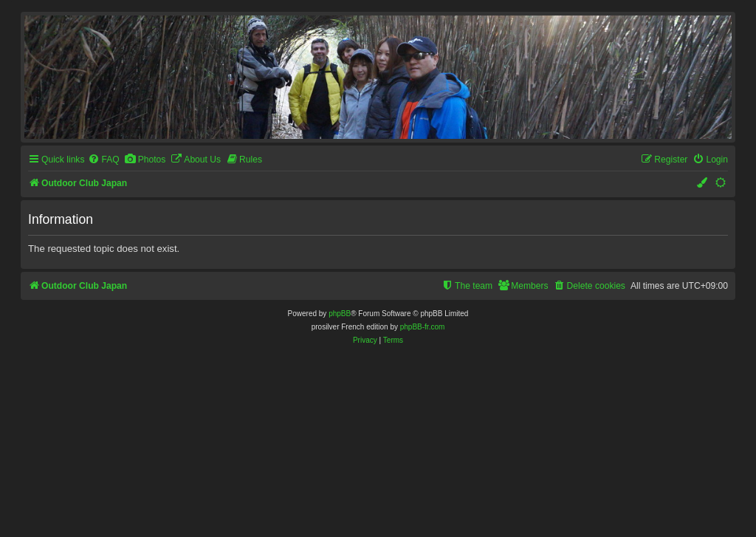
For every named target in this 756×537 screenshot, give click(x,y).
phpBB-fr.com (423, 327)
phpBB (340, 314)
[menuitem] (103, 160)
